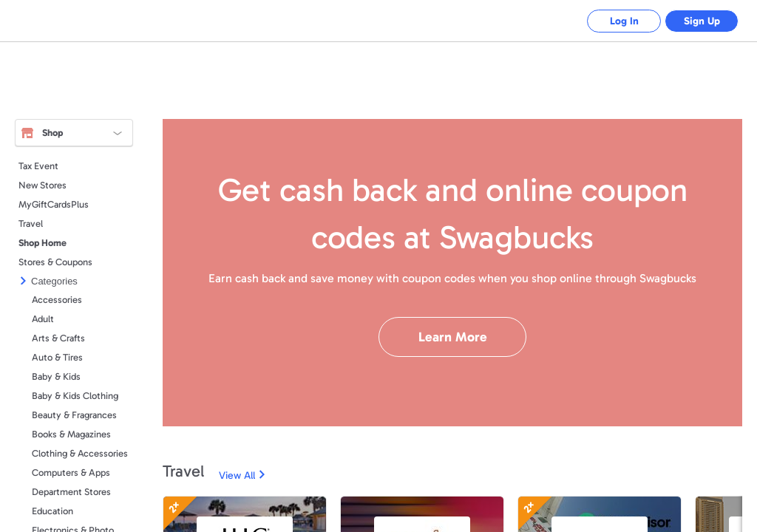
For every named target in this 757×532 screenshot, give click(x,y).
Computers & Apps (71, 473)
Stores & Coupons (55, 262)
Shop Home (43, 243)
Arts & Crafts (58, 338)
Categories (54, 281)
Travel (31, 224)
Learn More (453, 337)
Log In (624, 21)
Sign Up (702, 21)
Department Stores (71, 492)
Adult (43, 319)
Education (52, 511)
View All (237, 475)
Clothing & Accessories (80, 453)
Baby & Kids (56, 376)
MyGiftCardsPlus (54, 204)
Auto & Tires (57, 357)
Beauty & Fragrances (74, 415)
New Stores (43, 185)
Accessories (57, 300)
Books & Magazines (71, 434)
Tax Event (38, 166)
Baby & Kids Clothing (75, 396)
